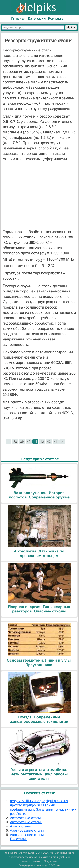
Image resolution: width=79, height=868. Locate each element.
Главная (18, 18)
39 (22, 442)
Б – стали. (18, 839)
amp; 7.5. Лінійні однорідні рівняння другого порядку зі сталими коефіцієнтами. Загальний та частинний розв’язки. (43, 807)
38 (15, 442)
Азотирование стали (27, 831)
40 (29, 442)
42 (42, 442)
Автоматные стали (25, 818)
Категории (37, 18)
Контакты (56, 18)
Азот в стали (21, 826)
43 (49, 442)
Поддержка (51, 861)
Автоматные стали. (26, 822)
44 (56, 442)
